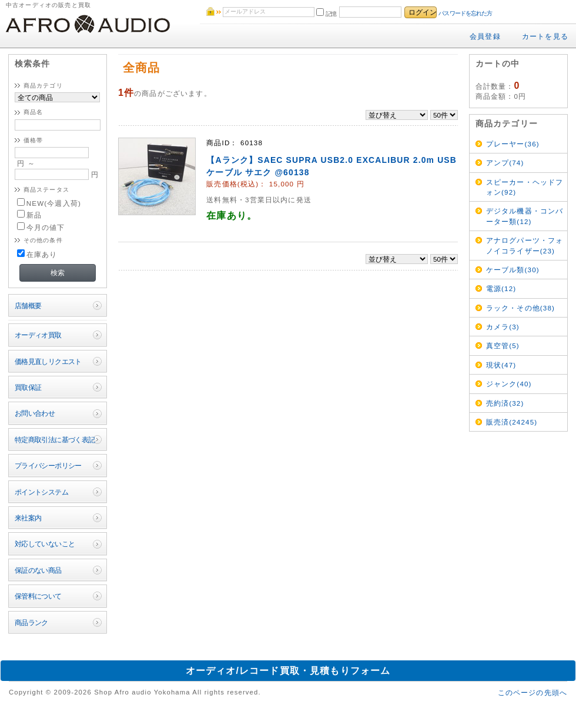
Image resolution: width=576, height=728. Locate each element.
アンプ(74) (505, 163)
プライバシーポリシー (48, 465)
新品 (29, 215)
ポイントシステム (41, 492)
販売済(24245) (512, 422)
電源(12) (501, 288)
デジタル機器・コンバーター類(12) (525, 216)
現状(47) (501, 365)
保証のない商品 (38, 570)
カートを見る (545, 36)
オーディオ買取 (38, 335)
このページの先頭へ (533, 692)
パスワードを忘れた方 (465, 13)
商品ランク (31, 622)
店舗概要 (28, 305)
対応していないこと (45, 544)
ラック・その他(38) (520, 308)
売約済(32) (505, 403)
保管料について (38, 596)
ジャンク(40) (509, 384)
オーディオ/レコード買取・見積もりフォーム (288, 671)
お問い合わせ (35, 413)
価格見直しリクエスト (48, 361)
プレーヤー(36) (513, 144)
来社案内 (28, 518)
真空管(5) (503, 345)
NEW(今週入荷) (49, 203)
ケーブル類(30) (513, 270)
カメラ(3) (503, 327)
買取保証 (28, 387)
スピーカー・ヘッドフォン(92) (525, 187)
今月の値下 (41, 227)
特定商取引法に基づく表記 (55, 440)
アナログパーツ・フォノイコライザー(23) (525, 245)
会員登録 (485, 36)
